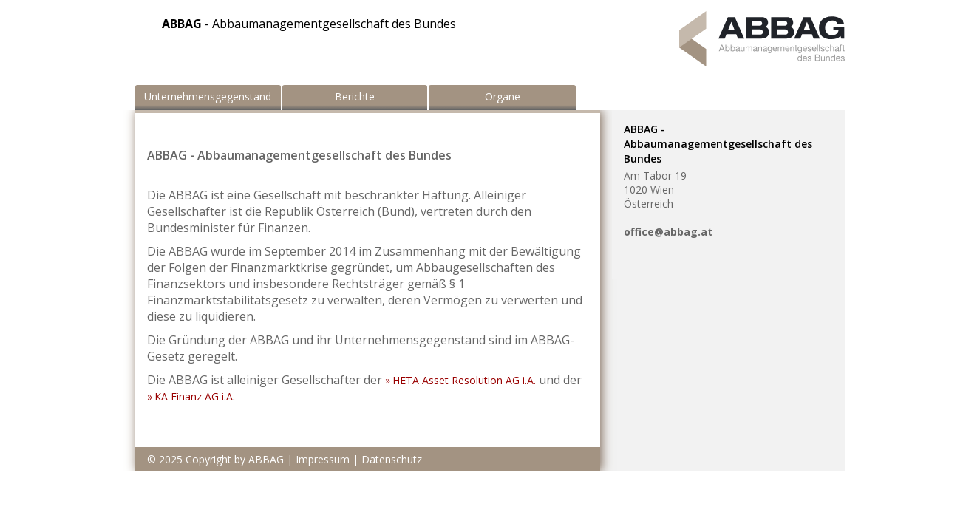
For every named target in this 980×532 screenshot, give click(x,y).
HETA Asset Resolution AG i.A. (464, 380)
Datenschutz (392, 459)
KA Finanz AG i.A (194, 396)
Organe (503, 96)
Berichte (355, 96)
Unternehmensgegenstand (208, 96)
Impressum (323, 459)
